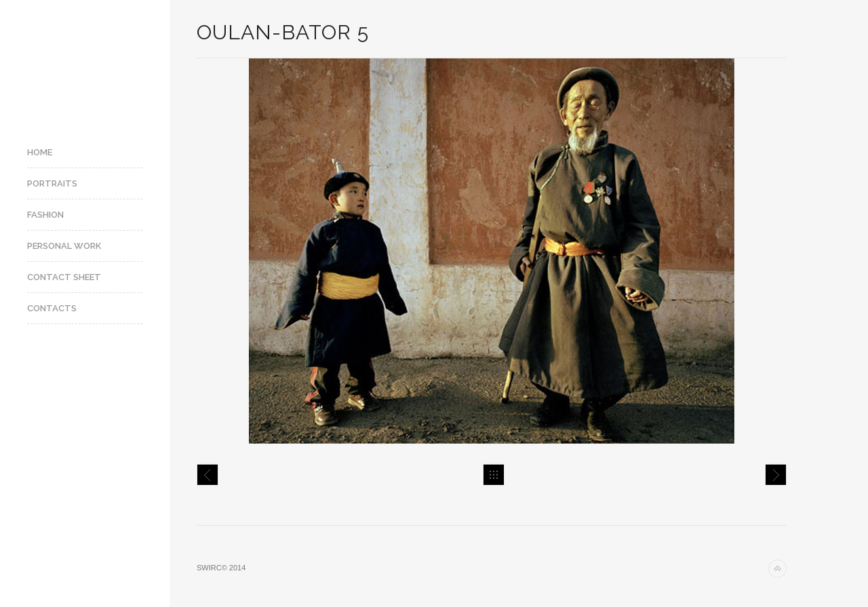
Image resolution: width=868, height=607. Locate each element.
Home (40, 152)
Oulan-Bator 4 (208, 475)
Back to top (777, 569)
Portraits (52, 183)
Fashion (45, 215)
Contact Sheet (64, 277)
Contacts (52, 308)
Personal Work (64, 246)
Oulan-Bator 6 (776, 475)
